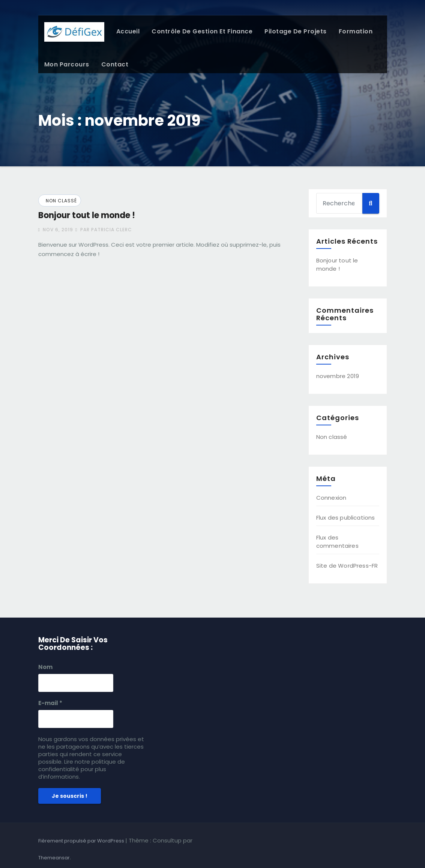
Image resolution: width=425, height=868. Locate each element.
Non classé (61, 201)
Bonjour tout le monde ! (87, 215)
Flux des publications (346, 518)
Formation (356, 31)
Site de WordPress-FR (347, 566)
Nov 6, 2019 (57, 230)
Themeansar (54, 858)
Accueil (128, 31)
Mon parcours (67, 64)
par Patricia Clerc (104, 230)
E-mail (50, 703)
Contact (115, 64)
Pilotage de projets (296, 31)
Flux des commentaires (337, 542)
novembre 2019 (338, 376)
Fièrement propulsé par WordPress (82, 841)
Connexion (331, 498)
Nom (45, 667)
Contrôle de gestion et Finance (202, 31)
